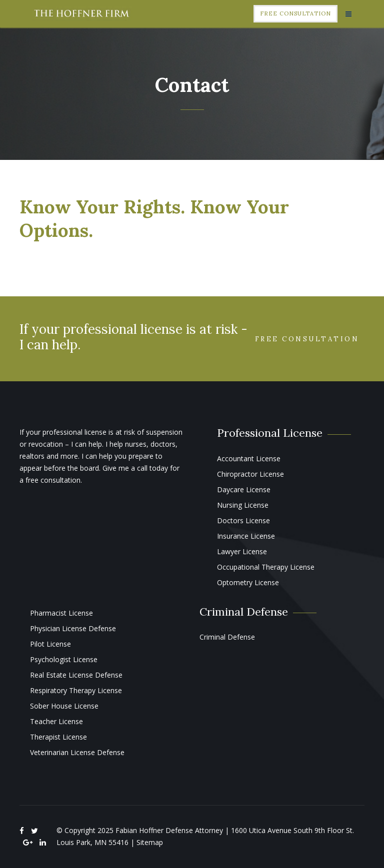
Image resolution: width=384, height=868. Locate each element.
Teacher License (56, 721)
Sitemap (150, 842)
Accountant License (249, 458)
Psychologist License (64, 659)
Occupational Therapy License (266, 567)
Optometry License (248, 582)
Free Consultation (295, 13)
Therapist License (58, 737)
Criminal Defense (227, 637)
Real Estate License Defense (76, 675)
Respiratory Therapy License (76, 690)
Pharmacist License (61, 613)
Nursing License (243, 505)
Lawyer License (242, 551)
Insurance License (246, 536)
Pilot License (50, 644)
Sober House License (64, 706)
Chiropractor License (250, 474)
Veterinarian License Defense (77, 752)
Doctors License (243, 520)
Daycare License (244, 489)
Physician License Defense (73, 628)
